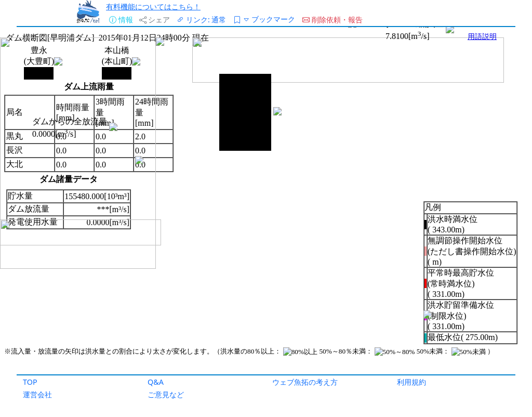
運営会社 (37, 394)
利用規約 (411, 382)
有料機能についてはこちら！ (153, 6)
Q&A (156, 382)
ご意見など (166, 394)
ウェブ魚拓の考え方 (305, 382)
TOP (30, 382)
